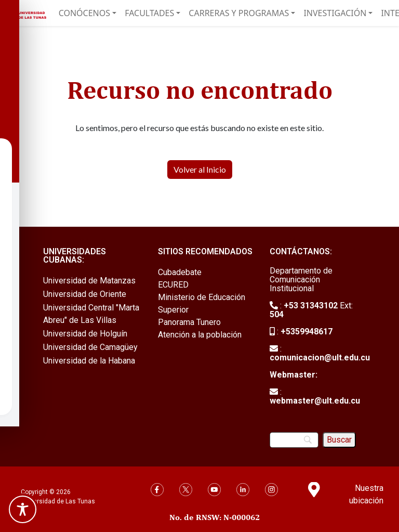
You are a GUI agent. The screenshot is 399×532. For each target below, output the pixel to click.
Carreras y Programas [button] (239, 13)
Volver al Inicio (200, 169)
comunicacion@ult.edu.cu (320, 358)
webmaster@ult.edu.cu (315, 401)
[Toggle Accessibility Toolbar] (23, 509)
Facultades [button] (149, 13)
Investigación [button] (335, 13)
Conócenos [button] (84, 13)
